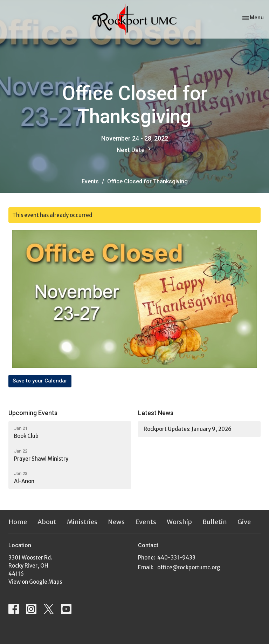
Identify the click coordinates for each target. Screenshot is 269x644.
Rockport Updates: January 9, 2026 (188, 429)
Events (90, 181)
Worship (179, 522)
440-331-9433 (176, 558)
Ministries (82, 522)
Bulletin (215, 522)
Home (18, 522)
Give (244, 522)
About (47, 522)
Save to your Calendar (40, 381)
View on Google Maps (35, 582)
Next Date (135, 150)
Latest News (156, 413)
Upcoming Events (33, 413)
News (116, 522)
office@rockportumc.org (189, 567)
